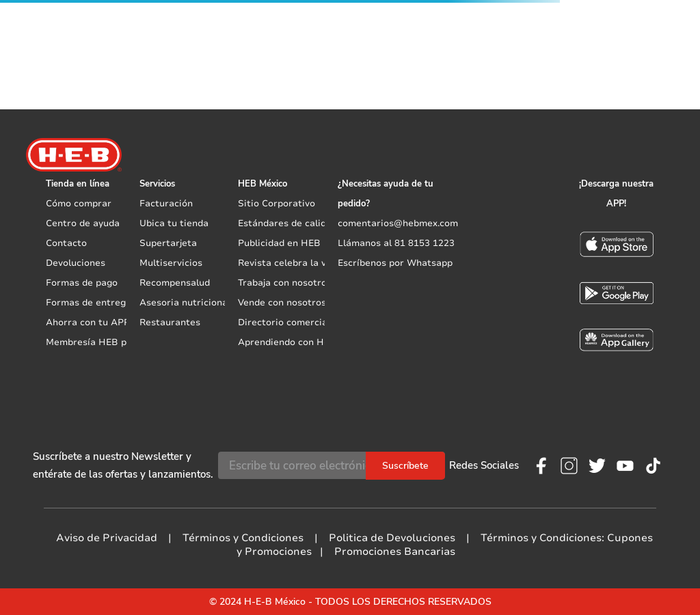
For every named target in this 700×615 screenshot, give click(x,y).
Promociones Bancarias (395, 551)
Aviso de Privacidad (107, 538)
